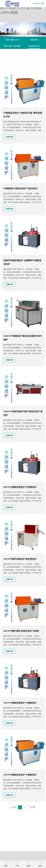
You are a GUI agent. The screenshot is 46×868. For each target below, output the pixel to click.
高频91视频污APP (12, 40)
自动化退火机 (34, 52)
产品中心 (20, 27)
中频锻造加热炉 (33, 27)
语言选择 (36, 4)
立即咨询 (23, 842)
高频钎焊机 (34, 40)
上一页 (13, 807)
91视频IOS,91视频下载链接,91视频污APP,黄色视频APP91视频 (21, 7)
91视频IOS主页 (9, 27)
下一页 (32, 807)
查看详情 (9, 137)
